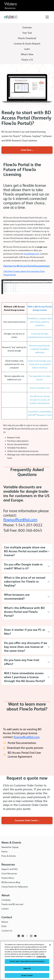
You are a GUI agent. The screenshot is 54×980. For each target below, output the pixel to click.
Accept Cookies (27, 977)
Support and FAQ (9, 869)
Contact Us (7, 931)
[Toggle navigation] (47, 17)
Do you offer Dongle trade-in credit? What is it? (23, 566)
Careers (5, 909)
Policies (5, 922)
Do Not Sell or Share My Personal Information (27, 962)
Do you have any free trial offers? (22, 662)
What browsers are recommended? (17, 597)
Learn (27, 49)
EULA (4, 926)
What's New (27, 54)
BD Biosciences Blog (11, 882)
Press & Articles (9, 856)
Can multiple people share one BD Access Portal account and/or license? (26, 551)
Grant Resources (9, 873)
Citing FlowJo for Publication (15, 887)
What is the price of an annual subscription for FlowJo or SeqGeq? (25, 581)
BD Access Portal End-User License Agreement (22, 755)
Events (5, 852)
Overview (27, 27)
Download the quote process (23, 748)
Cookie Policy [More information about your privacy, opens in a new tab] (41, 957)
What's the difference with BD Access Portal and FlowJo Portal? (24, 612)
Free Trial (27, 33)
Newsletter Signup (10, 847)
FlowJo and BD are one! (12, 904)
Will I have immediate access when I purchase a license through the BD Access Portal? (25, 677)
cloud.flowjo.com (31, 254)
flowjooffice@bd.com (20, 520)
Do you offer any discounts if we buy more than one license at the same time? (26, 647)
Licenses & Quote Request (27, 44)
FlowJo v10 (27, 60)
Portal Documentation (20, 743)
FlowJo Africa (8, 878)
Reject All (27, 969)
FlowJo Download (27, 38)
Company (6, 900)
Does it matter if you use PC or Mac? (25, 632)
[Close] (50, 946)
